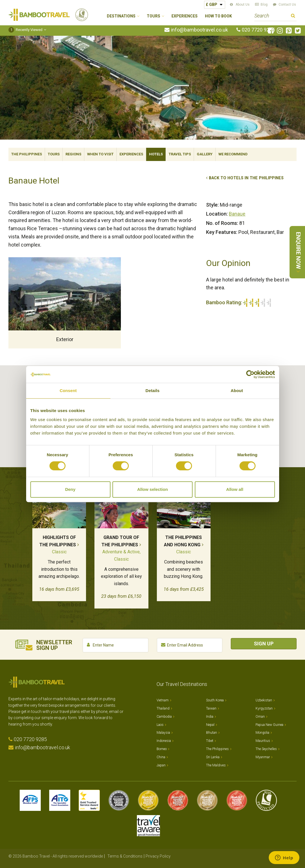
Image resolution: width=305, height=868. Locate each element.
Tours (54, 154)
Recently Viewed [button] (25, 30)
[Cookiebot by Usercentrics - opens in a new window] (250, 374)
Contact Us (287, 5)
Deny (70, 489)
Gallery (205, 154)
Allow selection (152, 489)
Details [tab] (153, 391)
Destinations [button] (121, 16)
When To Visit (100, 154)
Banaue (237, 214)
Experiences (185, 16)
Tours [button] (153, 16)
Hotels (156, 154)
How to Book (218, 16)
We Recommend (233, 154)
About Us (243, 5)
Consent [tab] (68, 391)
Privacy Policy (158, 856)
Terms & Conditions (125, 856)
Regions (73, 154)
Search (293, 16)
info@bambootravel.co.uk (199, 30)
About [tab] (237, 391)
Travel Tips (180, 154)
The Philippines (27, 154)
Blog (264, 5)
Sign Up (264, 644)
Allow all (235, 489)
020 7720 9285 (258, 30)
